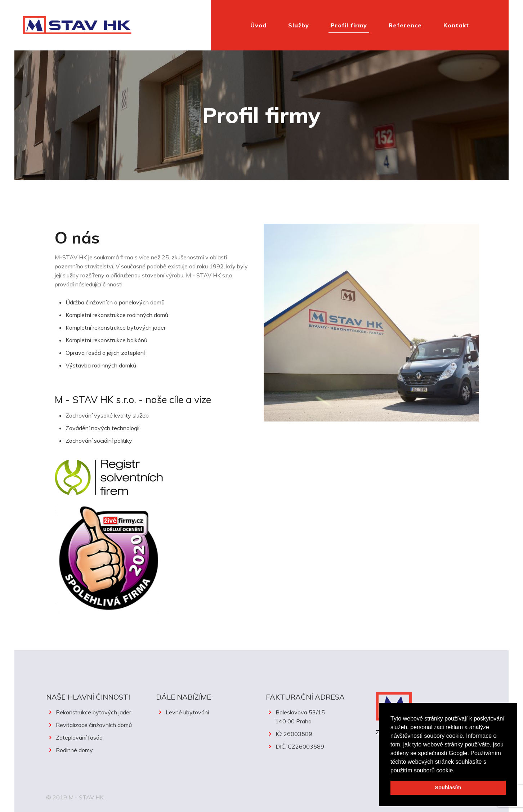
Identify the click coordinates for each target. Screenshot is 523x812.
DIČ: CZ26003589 (300, 746)
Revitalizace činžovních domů (94, 725)
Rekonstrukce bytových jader (93, 712)
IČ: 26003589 (294, 734)
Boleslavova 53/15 (316, 717)
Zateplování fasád (79, 737)
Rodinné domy (74, 750)
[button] (457, 771)
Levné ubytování (187, 712)
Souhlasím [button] (448, 788)
